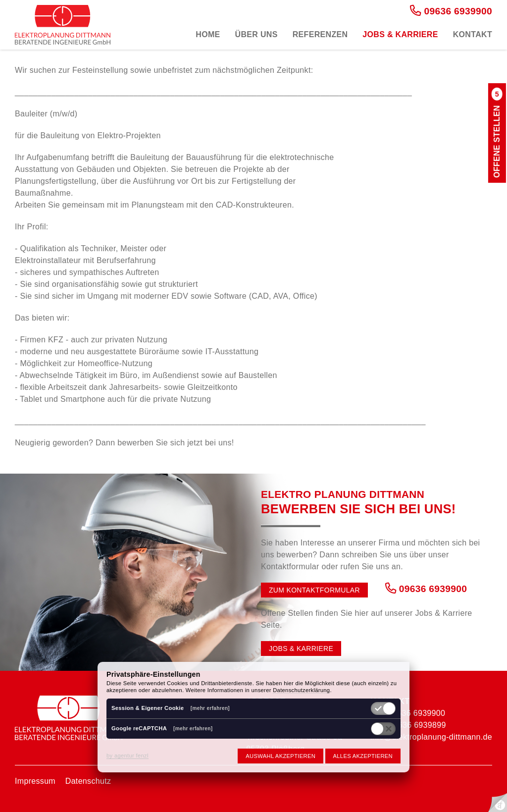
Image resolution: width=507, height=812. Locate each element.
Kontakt (473, 34)
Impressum (35, 781)
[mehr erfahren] (210, 708)
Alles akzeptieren (363, 756)
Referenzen (320, 34)
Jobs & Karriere (400, 34)
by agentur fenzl (127, 756)
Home (208, 34)
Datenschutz (88, 781)
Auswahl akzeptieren (280, 756)
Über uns (256, 34)
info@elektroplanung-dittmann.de (431, 737)
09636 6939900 (451, 11)
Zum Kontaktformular (314, 590)
